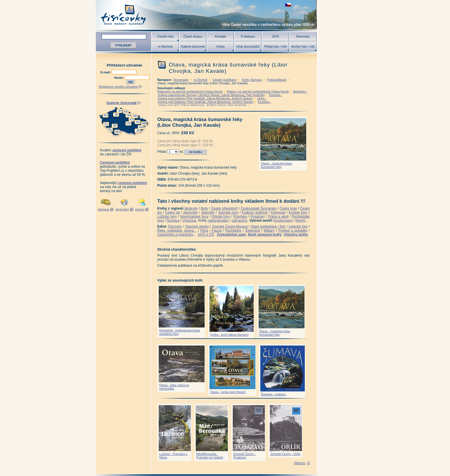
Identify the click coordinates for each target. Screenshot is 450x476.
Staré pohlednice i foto (268, 227)
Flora (204, 231)
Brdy (204, 208)
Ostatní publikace (225, 80)
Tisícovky (175, 227)
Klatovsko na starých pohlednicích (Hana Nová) (190, 91)
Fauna (217, 231)
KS (132, 119)
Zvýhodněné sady (231, 235)
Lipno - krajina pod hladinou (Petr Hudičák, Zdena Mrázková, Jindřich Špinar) (212, 100)
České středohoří (224, 208)
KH (106, 115)
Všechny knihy (296, 235)
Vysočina (189, 221)
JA (138, 130)
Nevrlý (300, 221)
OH (129, 115)
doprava (103, 209)
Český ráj (172, 212)
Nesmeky (303, 36)
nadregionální (218, 221)
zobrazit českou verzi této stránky (288, 5)
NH (118, 132)
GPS (276, 36)
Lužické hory (167, 216)
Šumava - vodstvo (273, 394)
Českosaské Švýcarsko (259, 208)
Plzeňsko (240, 216)
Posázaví (258, 216)
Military (269, 231)
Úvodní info (165, 36)
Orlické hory (221, 216)
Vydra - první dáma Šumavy (229, 335)
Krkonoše (278, 212)
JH (120, 111)
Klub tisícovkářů (248, 46)
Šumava (173, 221)
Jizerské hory (228, 212)
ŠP (115, 126)
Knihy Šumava (252, 80)
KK (126, 112)
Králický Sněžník (255, 212)
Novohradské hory (194, 216)
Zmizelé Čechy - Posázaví (245, 456)
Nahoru (300, 463)
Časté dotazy (193, 36)
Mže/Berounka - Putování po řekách (210, 456)
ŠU (110, 130)
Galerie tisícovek (193, 46)
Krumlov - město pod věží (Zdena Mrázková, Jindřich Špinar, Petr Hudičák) (214, 104)
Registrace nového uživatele (118, 87)
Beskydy (191, 208)
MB (144, 123)
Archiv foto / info (303, 46)
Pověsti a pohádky (293, 231)
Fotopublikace (277, 80)
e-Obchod (165, 46)
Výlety (220, 46)
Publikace (248, 36)
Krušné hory (298, 212)
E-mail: (106, 72)
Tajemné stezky (197, 227)
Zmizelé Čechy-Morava (230, 227)
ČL (106, 124)
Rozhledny (233, 231)
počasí (140, 209)
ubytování (122, 209)
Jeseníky (208, 212)
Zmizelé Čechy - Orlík (285, 454)
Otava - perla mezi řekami (228, 392)
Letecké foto (298, 227)
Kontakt (221, 36)
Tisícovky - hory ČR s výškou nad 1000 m (206, 15)
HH (141, 127)
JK (116, 114)
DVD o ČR (206, 235)
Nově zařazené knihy (265, 235)
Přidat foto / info (276, 46)
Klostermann (283, 221)
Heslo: (119, 78)
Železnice (253, 231)
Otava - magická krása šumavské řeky (276, 165)
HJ (138, 122)
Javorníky (190, 212)
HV (129, 123)
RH (136, 116)
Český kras (288, 208)
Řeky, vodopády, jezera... (177, 231)
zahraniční (239, 221)
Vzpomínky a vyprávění (175, 235)
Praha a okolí (278, 216)
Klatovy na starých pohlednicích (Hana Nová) (258, 91)
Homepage (181, 80)
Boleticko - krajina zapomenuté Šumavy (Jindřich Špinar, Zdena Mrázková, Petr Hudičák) (232, 93)
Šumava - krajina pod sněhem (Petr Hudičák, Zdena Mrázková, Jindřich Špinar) (220, 97)
